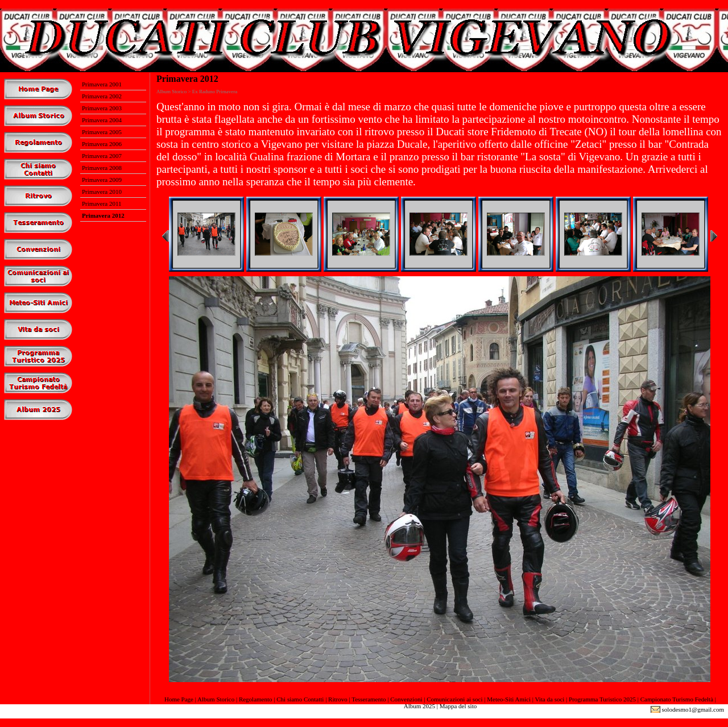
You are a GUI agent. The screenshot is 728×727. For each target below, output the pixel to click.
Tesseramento (369, 699)
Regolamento (256, 699)
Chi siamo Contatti (300, 699)
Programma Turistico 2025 (602, 699)
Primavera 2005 (102, 132)
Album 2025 (419, 706)
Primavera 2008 (102, 168)
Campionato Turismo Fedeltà (677, 699)
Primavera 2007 (102, 156)
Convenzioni (406, 699)
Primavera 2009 (102, 180)
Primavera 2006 (102, 144)
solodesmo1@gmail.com (693, 709)
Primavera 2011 (102, 203)
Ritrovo (338, 699)
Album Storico (216, 699)
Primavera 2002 (102, 96)
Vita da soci (549, 699)
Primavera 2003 (102, 108)
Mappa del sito (458, 706)
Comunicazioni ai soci (454, 699)
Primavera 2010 (102, 192)
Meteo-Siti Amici (509, 699)
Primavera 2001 (102, 84)
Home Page (179, 699)
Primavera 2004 (102, 120)
